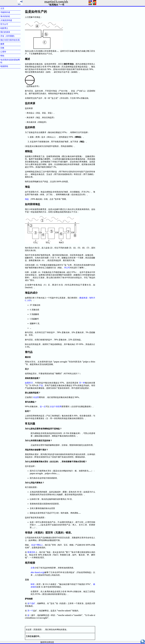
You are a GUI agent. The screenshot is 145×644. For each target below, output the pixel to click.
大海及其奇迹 (10, 20)
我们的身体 (9, 32)
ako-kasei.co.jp (38, 572)
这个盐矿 (31, 603)
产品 (41, 385)
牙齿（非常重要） (8, 36)
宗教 (6, 48)
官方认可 (8, 24)
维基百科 (31, 552)
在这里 (36, 397)
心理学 (7, 52)
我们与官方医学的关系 (10, 40)
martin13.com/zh (56, 2)
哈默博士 (8, 28)
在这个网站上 (37, 545)
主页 (6, 8)
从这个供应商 (56, 406)
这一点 (43, 406)
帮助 (6, 56)
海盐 (27, 199)
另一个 (30, 611)
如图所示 (29, 383)
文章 (33, 568)
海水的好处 (9, 16)
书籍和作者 (9, 12)
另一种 (82, 383)
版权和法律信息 (47, 642)
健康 (6, 44)
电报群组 (8, 66)
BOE (33, 584)
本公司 (67, 268)
